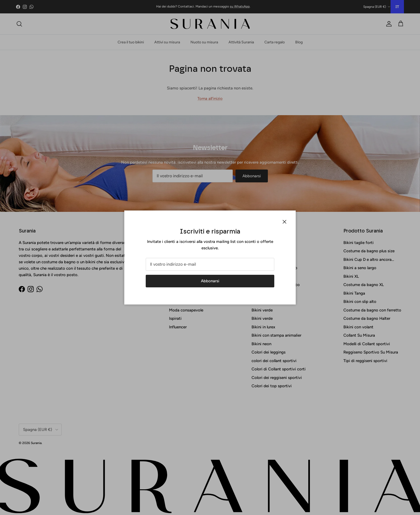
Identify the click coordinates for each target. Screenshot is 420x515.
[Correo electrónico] (210, 264)
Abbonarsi (210, 281)
